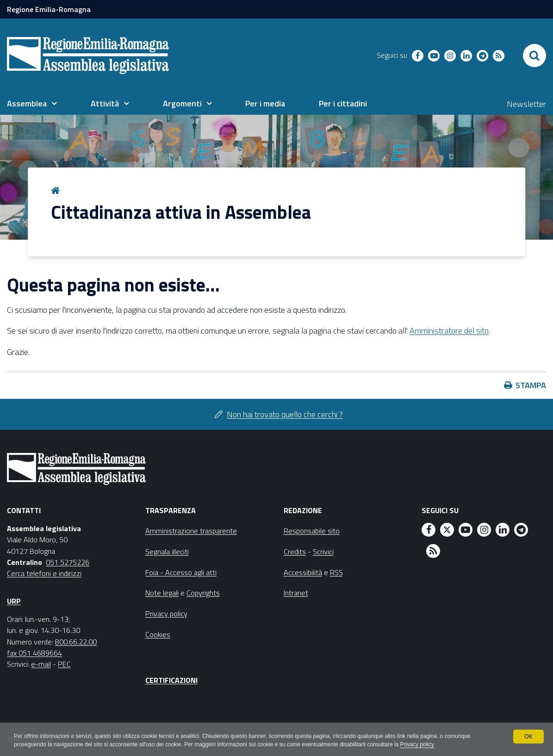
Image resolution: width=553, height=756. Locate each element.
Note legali (162, 593)
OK (528, 737)
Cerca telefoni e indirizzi (44, 573)
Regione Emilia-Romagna (49, 9)
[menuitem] (32, 104)
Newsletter (526, 104)
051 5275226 (68, 562)
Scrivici (323, 552)
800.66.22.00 (76, 642)
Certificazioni (171, 680)
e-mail (41, 664)
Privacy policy (418, 745)
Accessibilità (303, 572)
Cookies (158, 634)
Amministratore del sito (449, 331)
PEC (64, 664)
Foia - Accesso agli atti (181, 572)
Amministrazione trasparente (191, 531)
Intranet (296, 593)
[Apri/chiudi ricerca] (534, 56)
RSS (336, 572)
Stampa (531, 385)
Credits (295, 552)
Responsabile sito (312, 531)
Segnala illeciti (167, 552)
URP (14, 601)
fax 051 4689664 (34, 653)
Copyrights (203, 593)
